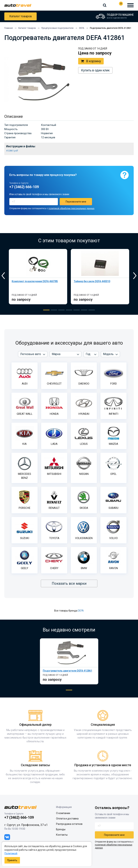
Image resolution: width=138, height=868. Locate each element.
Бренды (61, 829)
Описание (14, 116)
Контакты (62, 835)
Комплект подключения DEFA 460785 (35, 281)
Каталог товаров (21, 16)
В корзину (91, 61)
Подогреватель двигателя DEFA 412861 (67, 671)
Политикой (11, 853)
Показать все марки (69, 583)
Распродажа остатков (69, 824)
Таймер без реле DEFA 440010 (92, 281)
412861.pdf (12, 151)
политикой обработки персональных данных (71, 208)
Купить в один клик (95, 70)
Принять (12, 860)
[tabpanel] (38, 277)
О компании (63, 813)
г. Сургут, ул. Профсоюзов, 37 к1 (26, 825)
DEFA (81, 611)
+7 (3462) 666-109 (112, 5)
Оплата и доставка (67, 819)
